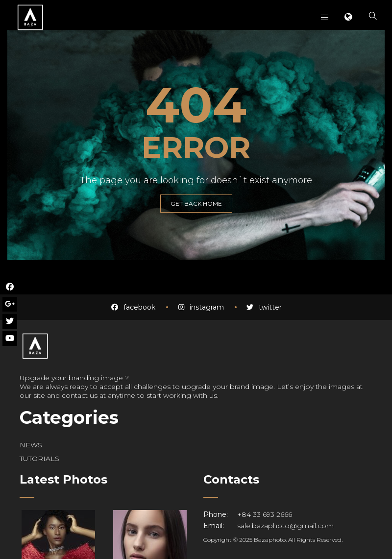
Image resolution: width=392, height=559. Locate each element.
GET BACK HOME (196, 204)
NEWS (31, 445)
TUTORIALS (39, 459)
